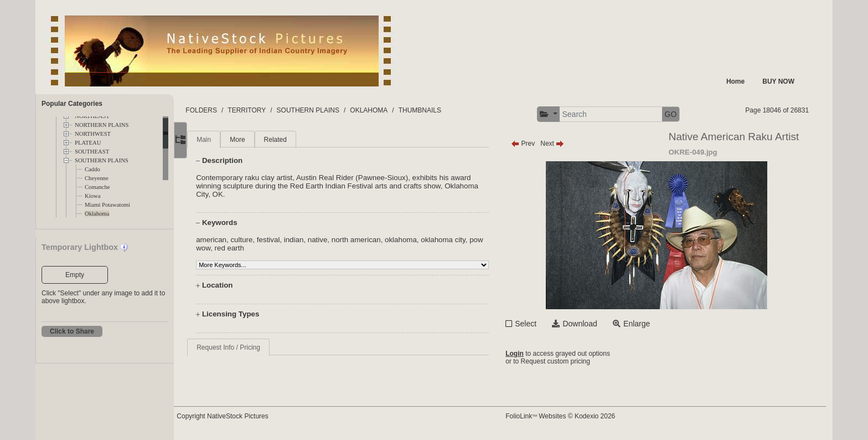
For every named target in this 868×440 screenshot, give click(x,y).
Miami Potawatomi (107, 205)
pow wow (234, 248)
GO (682, 114)
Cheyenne (97, 178)
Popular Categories (72, 104)
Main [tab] (226, 140)
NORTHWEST (93, 134)
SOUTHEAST (92, 152)
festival (291, 240)
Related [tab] (298, 140)
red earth (268, 248)
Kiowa (92, 196)
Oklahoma (97, 214)
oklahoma (423, 240)
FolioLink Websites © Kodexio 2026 (572, 416)
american (234, 240)
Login (526, 354)
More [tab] (260, 140)
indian (317, 240)
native (340, 240)
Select (537, 324)
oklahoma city (466, 240)
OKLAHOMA (394, 110)
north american (379, 240)
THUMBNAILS (444, 110)
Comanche (97, 187)
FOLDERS (226, 110)
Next (564, 144)
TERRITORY (272, 110)
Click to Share (72, 331)
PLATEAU (88, 143)
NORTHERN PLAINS (102, 125)
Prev (534, 144)
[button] (560, 114)
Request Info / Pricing (251, 347)
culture (264, 240)
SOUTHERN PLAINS (102, 160)
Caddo (92, 169)
